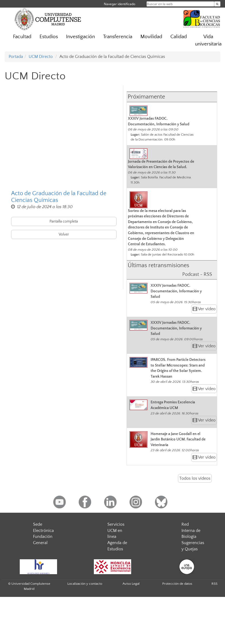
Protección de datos (177, 584)
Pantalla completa (64, 221)
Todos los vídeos (195, 478)
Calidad (179, 37)
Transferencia (118, 37)
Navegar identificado (120, 4)
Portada (16, 57)
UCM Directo (41, 57)
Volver (64, 234)
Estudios (49, 37)
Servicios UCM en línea (116, 531)
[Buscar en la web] (217, 4)
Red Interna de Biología (191, 531)
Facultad (22, 37)
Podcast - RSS (197, 274)
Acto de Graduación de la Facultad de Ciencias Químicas (59, 197)
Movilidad (151, 37)
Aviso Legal (131, 584)
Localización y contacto (85, 584)
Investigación (80, 37)
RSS (214, 584)
